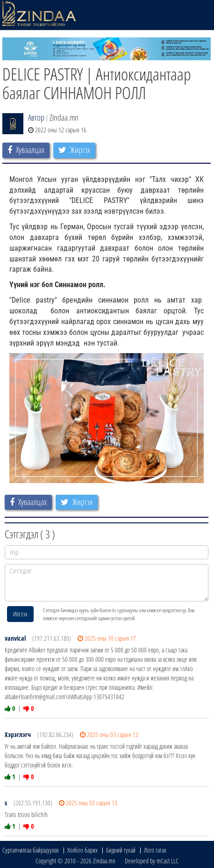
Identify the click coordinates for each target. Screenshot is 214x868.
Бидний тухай (121, 850)
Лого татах (155, 850)
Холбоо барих (82, 850)
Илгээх (20, 614)
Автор (36, 117)
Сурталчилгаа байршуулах (31, 850)
